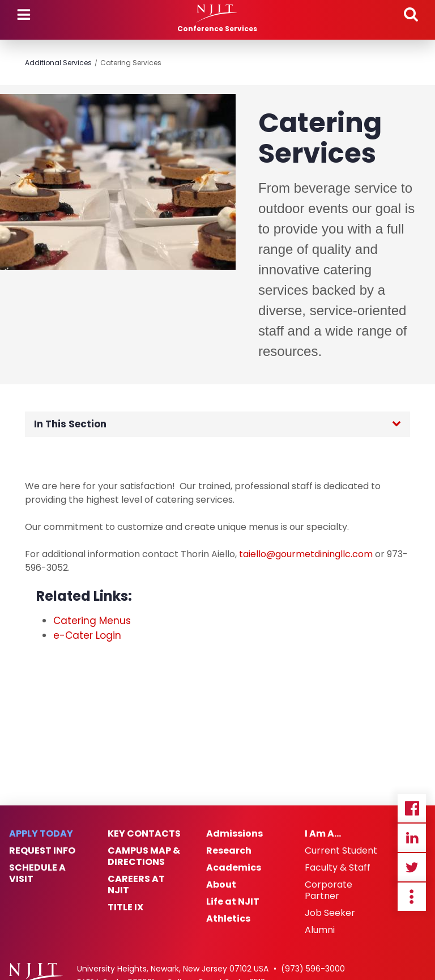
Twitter (412, 867)
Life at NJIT (233, 902)
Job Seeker (330, 913)
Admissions (234, 834)
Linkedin (412, 838)
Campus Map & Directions (144, 856)
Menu (24, 15)
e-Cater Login (87, 635)
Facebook (412, 808)
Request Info (42, 851)
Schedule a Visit (37, 873)
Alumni (320, 930)
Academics (234, 868)
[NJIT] (217, 14)
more (412, 897)
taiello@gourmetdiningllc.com (306, 554)
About (221, 885)
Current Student (341, 851)
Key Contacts (144, 834)
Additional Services (58, 63)
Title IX (125, 907)
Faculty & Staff (338, 868)
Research (229, 851)
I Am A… (323, 834)
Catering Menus (92, 621)
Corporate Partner (329, 890)
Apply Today (41, 834)
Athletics (228, 919)
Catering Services (131, 63)
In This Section (70, 424)
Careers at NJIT (136, 885)
